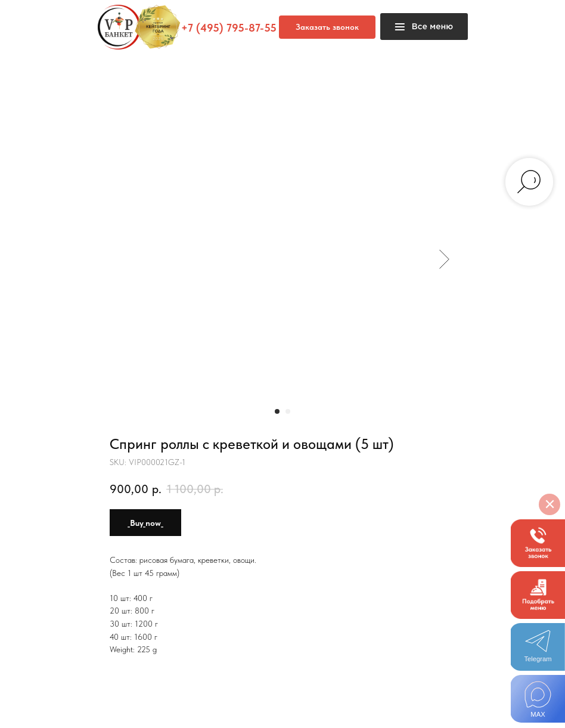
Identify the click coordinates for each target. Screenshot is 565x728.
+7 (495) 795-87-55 (229, 28)
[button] (538, 543)
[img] (538, 699)
